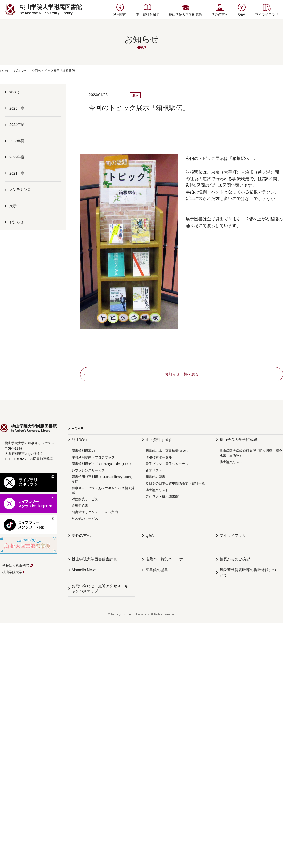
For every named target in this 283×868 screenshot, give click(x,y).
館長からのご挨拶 (235, 559)
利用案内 (79, 440)
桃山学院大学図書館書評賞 (94, 559)
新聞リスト (154, 470)
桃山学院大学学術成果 (238, 440)
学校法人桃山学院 (16, 566)
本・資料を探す (159, 440)
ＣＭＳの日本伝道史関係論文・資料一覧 (175, 483)
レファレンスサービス (88, 470)
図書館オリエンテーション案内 (95, 512)
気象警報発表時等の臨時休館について (248, 573)
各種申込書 (80, 505)
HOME (5, 71)
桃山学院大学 (12, 572)
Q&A (150, 536)
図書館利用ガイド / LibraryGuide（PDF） (102, 464)
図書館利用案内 (83, 451)
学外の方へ (81, 536)
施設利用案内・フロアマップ (93, 457)
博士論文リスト (157, 490)
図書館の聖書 (155, 477)
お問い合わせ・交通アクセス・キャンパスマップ (100, 589)
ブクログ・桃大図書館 (162, 496)
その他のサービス (85, 518)
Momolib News (84, 570)
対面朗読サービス (85, 499)
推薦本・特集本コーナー (166, 559)
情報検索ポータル (159, 457)
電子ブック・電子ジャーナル (167, 464)
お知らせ (20, 71)
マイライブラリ (233, 536)
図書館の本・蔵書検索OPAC (167, 451)
